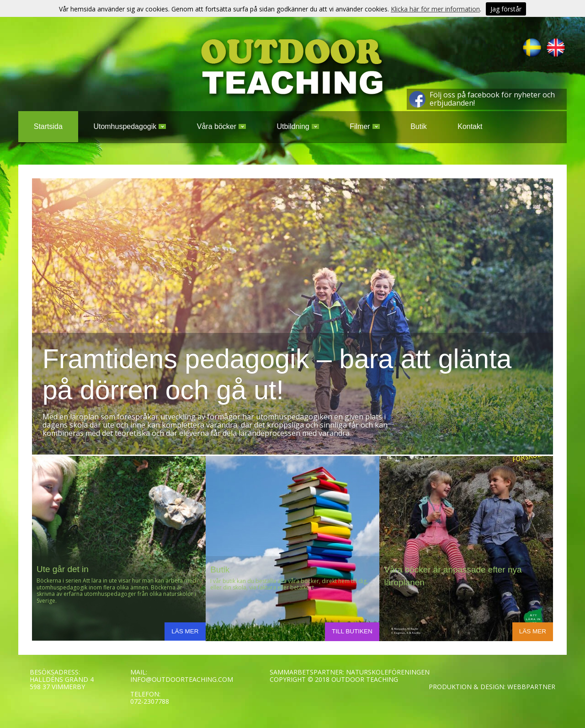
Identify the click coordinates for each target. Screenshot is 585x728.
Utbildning (298, 126)
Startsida (48, 126)
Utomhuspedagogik (130, 126)
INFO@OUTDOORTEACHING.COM (182, 679)
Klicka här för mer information (435, 9)
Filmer (364, 126)
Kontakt (470, 126)
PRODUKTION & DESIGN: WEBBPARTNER (492, 687)
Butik (419, 126)
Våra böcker (221, 126)
